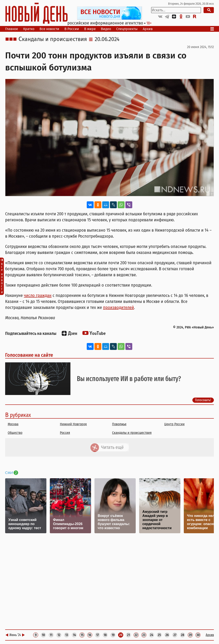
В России (72, 29)
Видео (106, 29)
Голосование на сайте (29, 355)
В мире (90, 29)
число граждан (38, 295)
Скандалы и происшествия (53, 39)
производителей (119, 307)
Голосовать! (203, 400)
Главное (12, 29)
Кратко (29, 29)
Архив (148, 29)
